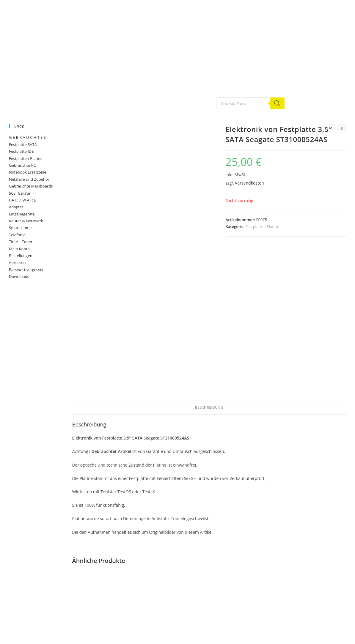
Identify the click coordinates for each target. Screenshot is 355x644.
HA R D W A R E (22, 200)
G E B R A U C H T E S (27, 137)
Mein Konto (19, 249)
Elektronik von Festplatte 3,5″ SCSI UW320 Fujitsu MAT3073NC (209, 555)
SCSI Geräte (19, 193)
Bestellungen (21, 256)
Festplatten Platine (262, 226)
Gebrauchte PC (22, 165)
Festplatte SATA (23, 144)
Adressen (17, 262)
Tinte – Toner (21, 242)
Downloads (19, 276)
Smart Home (20, 228)
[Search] (277, 103)
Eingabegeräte (22, 214)
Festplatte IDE (21, 151)
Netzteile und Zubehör (29, 179)
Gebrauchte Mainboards (31, 186)
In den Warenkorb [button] (116, 622)
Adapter (16, 207)
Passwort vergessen (27, 270)
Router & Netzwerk (26, 221)
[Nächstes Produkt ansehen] (342, 128)
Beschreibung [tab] (209, 263)
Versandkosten (249, 183)
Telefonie (17, 235)
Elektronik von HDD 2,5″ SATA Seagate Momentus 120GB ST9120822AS (116, 570)
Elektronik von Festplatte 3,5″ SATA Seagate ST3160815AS (302, 512)
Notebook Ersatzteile (28, 172)
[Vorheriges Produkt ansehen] (332, 128)
